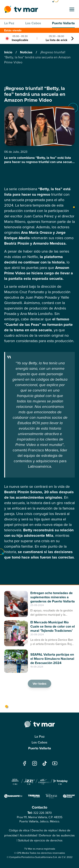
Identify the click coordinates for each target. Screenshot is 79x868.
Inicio (9, 52)
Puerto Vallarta (63, 23)
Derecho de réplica (44, 830)
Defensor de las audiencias (57, 835)
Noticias (27, 52)
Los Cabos (33, 23)
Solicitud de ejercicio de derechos (40, 840)
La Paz (9, 23)
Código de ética (19, 830)
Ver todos (40, 684)
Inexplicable (20, 40)
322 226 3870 (43, 813)
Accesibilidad (28, 835)
